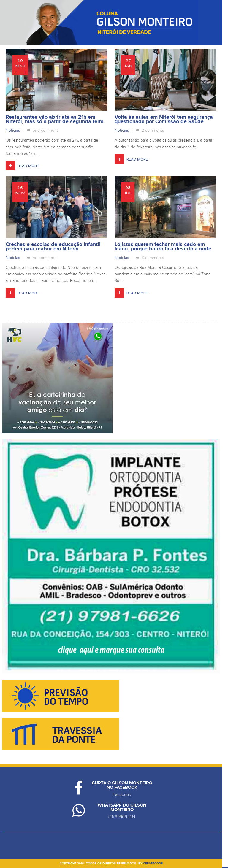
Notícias (13, 130)
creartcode (153, 864)
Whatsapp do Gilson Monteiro (122, 807)
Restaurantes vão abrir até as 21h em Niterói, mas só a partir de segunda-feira (55, 119)
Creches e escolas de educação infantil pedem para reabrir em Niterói (53, 247)
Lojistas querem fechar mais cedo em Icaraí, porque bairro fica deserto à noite (163, 247)
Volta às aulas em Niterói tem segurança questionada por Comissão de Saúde (164, 119)
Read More (28, 166)
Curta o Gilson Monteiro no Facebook (122, 785)
